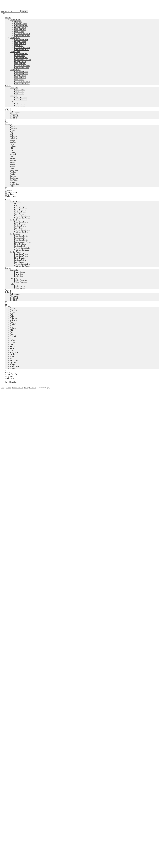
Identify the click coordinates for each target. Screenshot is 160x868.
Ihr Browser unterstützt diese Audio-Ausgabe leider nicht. (18, 563)
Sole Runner (14, 178)
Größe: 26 (52, 471)
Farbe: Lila (92, 469)
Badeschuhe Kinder (21, 54)
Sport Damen (19, 32)
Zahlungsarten (10, 797)
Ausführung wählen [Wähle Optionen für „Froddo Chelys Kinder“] (12, 771)
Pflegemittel (14, 114)
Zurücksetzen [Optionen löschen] (25, 461)
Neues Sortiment (7, 775)
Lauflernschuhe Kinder (22, 60)
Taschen (8, 108)
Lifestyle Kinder (20, 62)
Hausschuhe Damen (21, 26)
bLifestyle (13, 138)
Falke (12, 144)
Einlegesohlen (15, 112)
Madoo (12, 164)
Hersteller (9, 124)
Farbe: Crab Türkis (64, 469)
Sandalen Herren (20, 44)
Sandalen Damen (20, 30)
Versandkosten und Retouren (16, 799)
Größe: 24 (36, 471)
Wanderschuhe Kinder (22, 66)
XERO (12, 186)
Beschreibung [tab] (10, 475)
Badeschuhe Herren (21, 40)
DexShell (13, 142)
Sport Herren (19, 46)
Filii (11, 148)
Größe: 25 (44, 471)
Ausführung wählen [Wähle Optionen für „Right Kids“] (12, 656)
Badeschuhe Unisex (21, 72)
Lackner (13, 158)
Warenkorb (10, 821)
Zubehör (8, 110)
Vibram (12, 182)
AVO (12, 132)
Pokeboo (13, 172)
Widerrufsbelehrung (12, 801)
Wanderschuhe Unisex (22, 82)
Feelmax (13, 146)
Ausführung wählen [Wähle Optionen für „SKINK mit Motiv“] (12, 714)
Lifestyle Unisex (20, 76)
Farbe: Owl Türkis (114, 469)
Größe (3, 458)
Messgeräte (18, 22)
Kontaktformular (11, 192)
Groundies (13, 154)
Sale (7, 122)
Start (3, 388)
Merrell (12, 166)
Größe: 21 (12, 471)
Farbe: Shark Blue (137, 469)
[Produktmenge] (11, 463)
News (7, 188)
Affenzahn (13, 128)
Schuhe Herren (15, 38)
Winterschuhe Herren (22, 50)
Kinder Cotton (19, 94)
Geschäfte (9, 190)
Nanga (12, 168)
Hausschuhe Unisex (21, 74)
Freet (12, 150)
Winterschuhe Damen (22, 36)
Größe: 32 (100, 471)
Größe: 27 (60, 471)
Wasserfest (14, 96)
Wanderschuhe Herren (22, 48)
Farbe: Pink (126, 469)
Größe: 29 (76, 471)
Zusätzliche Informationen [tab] (15, 477)
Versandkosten (19, 433)
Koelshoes (68, 794)
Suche (7, 817)
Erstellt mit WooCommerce (26, 811)
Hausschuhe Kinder (21, 58)
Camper (13, 140)
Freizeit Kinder (20, 56)
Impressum (9, 805)
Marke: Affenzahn (111, 471)
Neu (7, 120)
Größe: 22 (20, 471)
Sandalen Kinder (20, 64)
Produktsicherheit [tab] (12, 479)
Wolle (12, 102)
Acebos (12, 126)
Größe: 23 (28, 471)
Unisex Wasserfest (21, 100)
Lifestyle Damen (20, 28)
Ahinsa (12, 130)
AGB (7, 803)
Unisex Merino (20, 106)
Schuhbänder (14, 116)
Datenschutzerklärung (9, 811)
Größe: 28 (68, 471)
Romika (13, 174)
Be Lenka (13, 136)
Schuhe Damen (15, 20)
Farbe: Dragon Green (79, 469)
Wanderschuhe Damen (22, 34)
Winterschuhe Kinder (22, 68)
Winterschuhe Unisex (22, 84)
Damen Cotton (19, 90)
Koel (11, 156)
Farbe (3, 461)
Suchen (24, 11)
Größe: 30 (84, 471)
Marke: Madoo (11, 196)
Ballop (12, 134)
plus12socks (14, 170)
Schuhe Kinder (15, 52)
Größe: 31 (92, 471)
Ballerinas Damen (21, 24)
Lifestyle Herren (20, 42)
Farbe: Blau (52, 469)
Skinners (13, 176)
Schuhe (8, 18)
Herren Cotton (19, 92)
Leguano (13, 160)
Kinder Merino (20, 104)
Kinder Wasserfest (21, 98)
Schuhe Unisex (15, 70)
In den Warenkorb (8, 465)
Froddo (12, 152)
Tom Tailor (14, 180)
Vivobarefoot (14, 184)
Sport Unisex (19, 80)
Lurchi (12, 162)
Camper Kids (100, 786)
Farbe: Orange (102, 469)
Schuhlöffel (14, 118)
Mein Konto (10, 194)
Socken (8, 86)
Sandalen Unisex (20, 78)
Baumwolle (14, 88)
